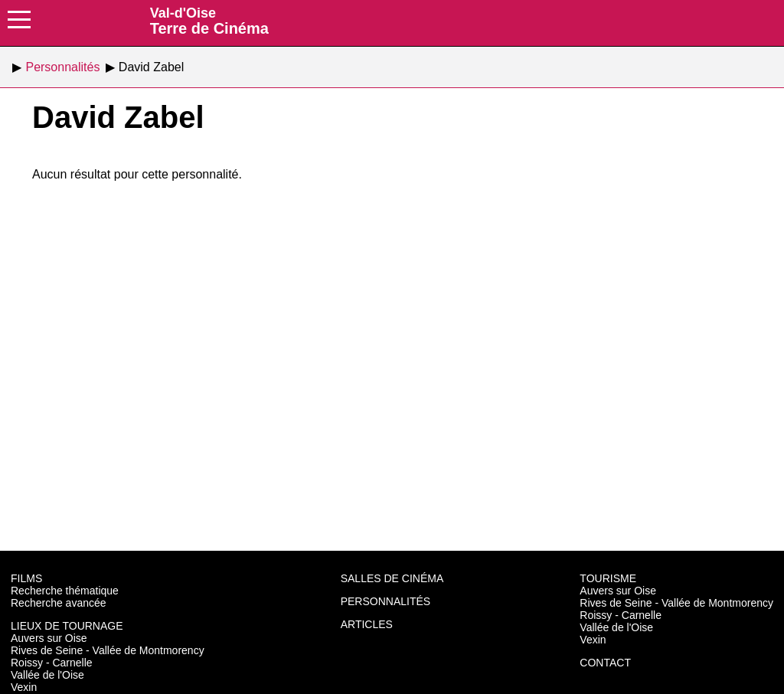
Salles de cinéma (392, 578)
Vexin (24, 687)
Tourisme (608, 578)
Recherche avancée (59, 603)
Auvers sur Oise (49, 638)
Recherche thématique (65, 591)
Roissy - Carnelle (52, 663)
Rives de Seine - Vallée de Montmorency (108, 650)
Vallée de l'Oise (47, 675)
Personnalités (385, 601)
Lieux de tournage (67, 626)
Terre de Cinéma (209, 21)
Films (26, 578)
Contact (605, 663)
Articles (367, 624)
